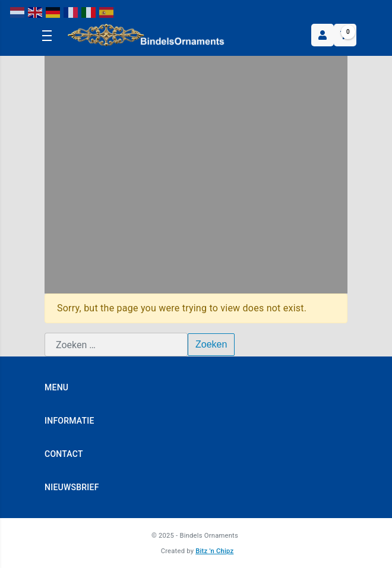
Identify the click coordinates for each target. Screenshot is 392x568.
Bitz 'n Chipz (214, 551)
